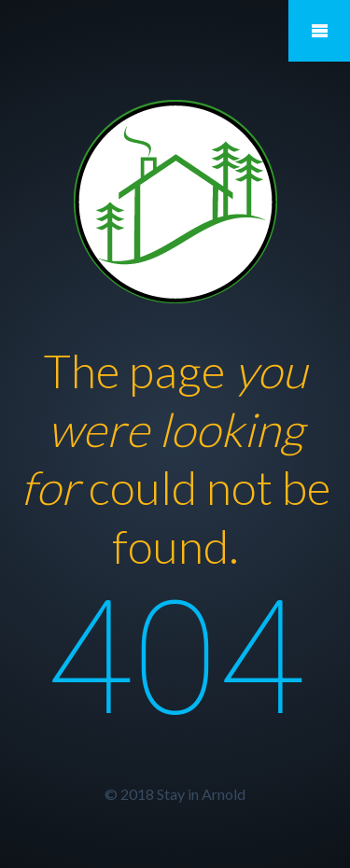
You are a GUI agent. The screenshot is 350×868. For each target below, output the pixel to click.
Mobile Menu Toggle (319, 31)
